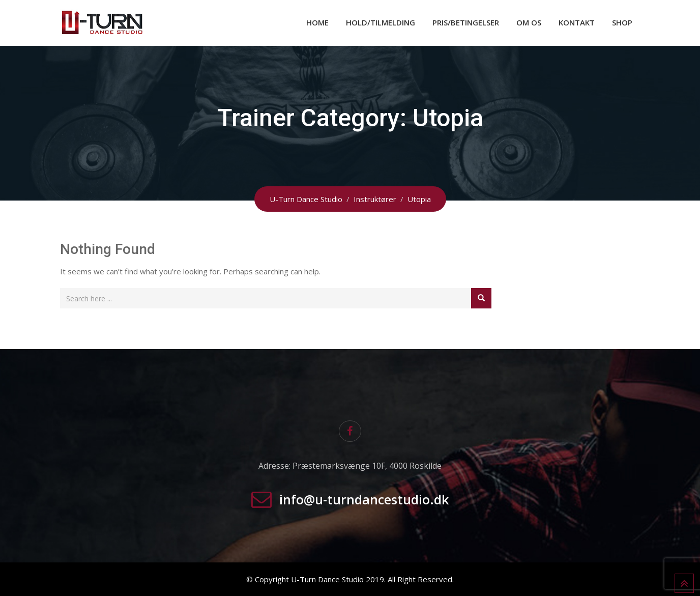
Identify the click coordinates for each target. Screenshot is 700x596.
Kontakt (577, 22)
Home (317, 22)
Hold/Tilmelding (381, 22)
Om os (529, 22)
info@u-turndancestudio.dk (364, 499)
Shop (622, 22)
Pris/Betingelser (466, 22)
